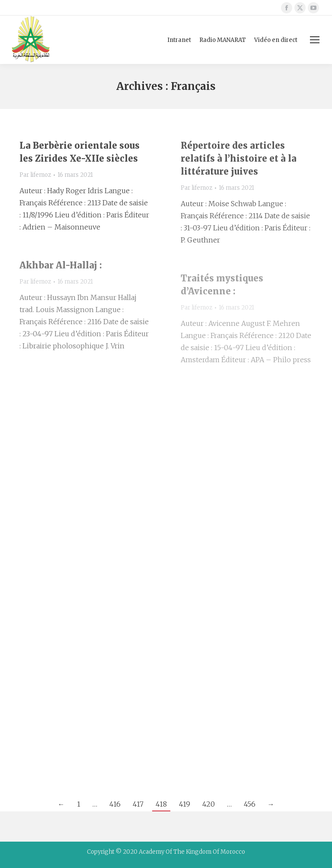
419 (185, 804)
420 (209, 804)
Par (35, 175)
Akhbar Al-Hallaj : (61, 265)
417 (138, 804)
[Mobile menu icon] (315, 40)
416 (115, 804)
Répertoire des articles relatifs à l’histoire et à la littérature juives (239, 158)
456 (250, 804)
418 (161, 804)
